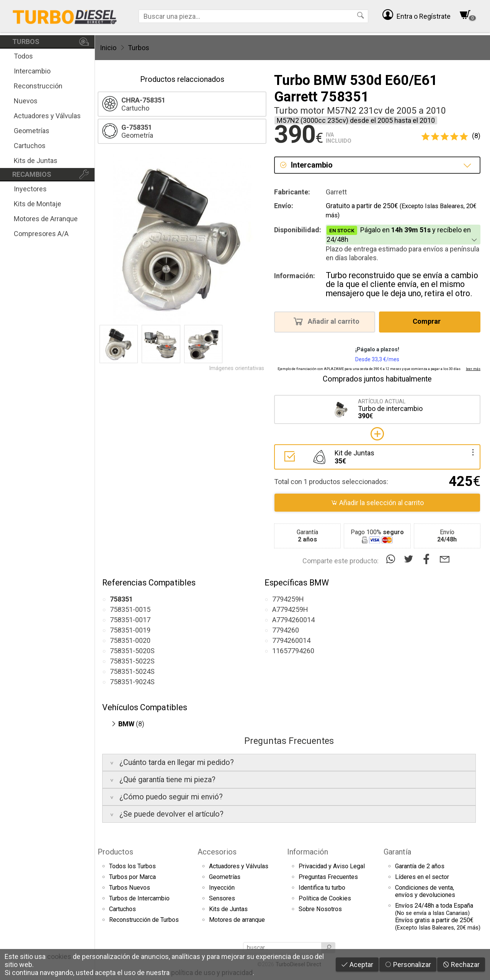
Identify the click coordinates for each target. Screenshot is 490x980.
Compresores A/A (41, 234)
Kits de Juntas (36, 161)
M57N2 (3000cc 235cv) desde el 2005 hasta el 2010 (356, 120)
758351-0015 (130, 609)
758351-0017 (130, 620)
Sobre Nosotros (320, 909)
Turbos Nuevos (130, 888)
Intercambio (32, 71)
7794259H (288, 599)
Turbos (139, 48)
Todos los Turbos (132, 866)
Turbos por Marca (132, 877)
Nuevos (26, 101)
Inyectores (30, 189)
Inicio (108, 48)
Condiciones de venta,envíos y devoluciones (425, 891)
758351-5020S (132, 651)
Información (308, 852)
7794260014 (291, 640)
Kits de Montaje (38, 204)
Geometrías (32, 131)
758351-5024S (132, 671)
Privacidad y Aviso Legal (332, 866)
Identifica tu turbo (322, 888)
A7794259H (290, 609)
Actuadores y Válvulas (47, 116)
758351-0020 (130, 640)
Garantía (397, 852)
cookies (59, 956)
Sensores (222, 898)
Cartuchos (30, 146)
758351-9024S (132, 682)
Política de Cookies (325, 898)
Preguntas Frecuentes (328, 877)
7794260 (286, 630)
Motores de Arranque (46, 219)
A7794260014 (293, 620)
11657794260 (293, 651)
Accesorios (217, 852)
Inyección (222, 888)
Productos (115, 852)
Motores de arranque (237, 920)
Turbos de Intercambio (139, 898)
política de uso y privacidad (212, 973)
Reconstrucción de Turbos (144, 920)
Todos (23, 56)
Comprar (429, 321)
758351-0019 (130, 630)
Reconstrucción (38, 86)
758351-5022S (132, 661)
